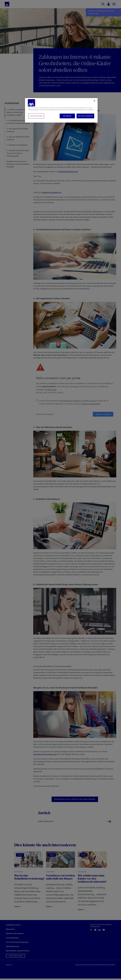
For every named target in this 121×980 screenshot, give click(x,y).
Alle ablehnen (67, 116)
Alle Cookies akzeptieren (85, 116)
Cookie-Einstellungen (36, 116)
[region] (61, 110)
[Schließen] (94, 101)
